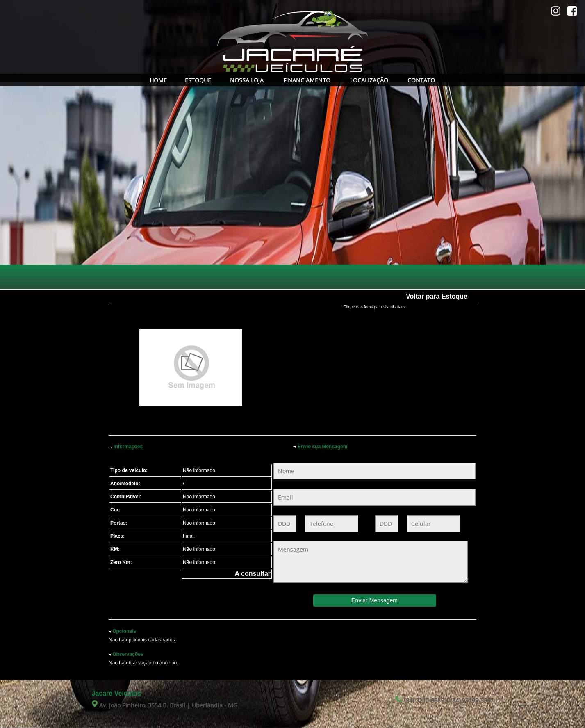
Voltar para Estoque (437, 296)
